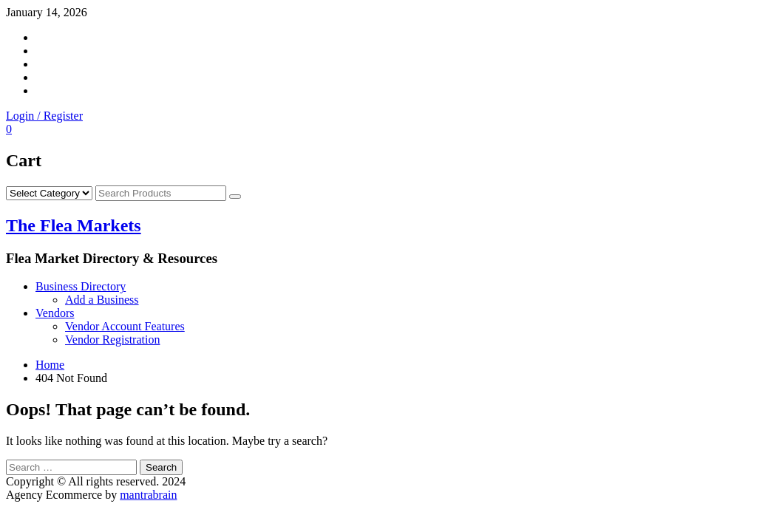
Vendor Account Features (125, 326)
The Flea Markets (74, 225)
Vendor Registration (112, 340)
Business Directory (81, 286)
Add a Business (102, 300)
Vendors (55, 313)
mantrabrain (148, 495)
